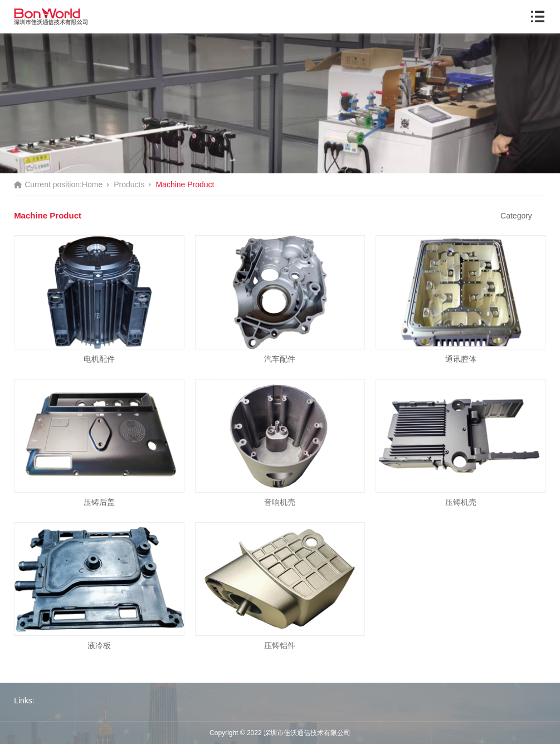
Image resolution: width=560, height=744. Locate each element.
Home (92, 184)
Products (129, 184)
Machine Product (185, 184)
